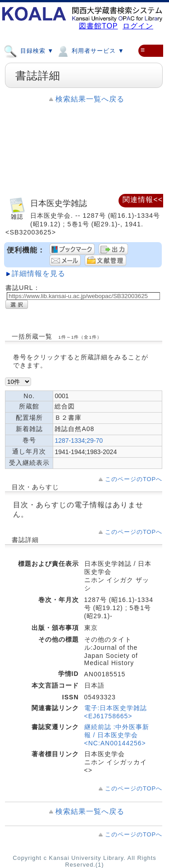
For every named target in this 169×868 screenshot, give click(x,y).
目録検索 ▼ (29, 51)
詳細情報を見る (39, 273)
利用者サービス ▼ (90, 51)
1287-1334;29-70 (79, 441)
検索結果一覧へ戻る (90, 99)
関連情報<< (143, 200)
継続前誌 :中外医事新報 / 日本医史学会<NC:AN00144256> (117, 735)
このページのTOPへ (134, 479)
